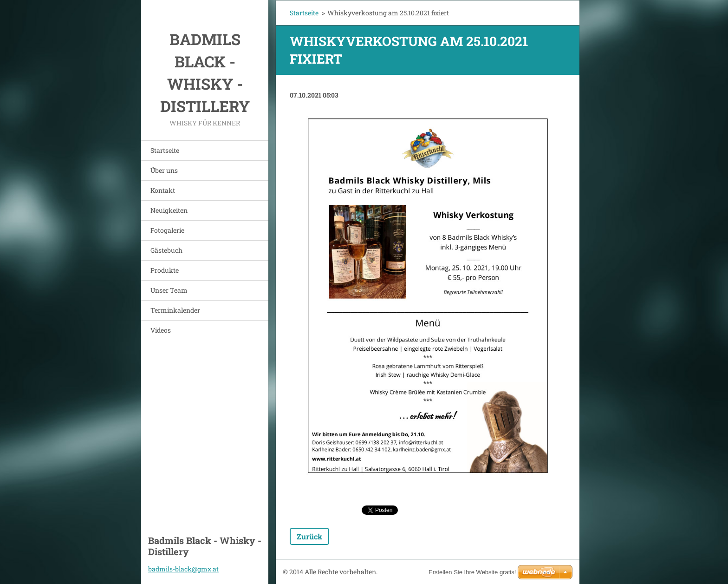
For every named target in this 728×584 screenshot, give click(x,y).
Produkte (165, 270)
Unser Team (169, 290)
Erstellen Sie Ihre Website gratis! (472, 572)
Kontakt (163, 190)
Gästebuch (166, 250)
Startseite (165, 150)
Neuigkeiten (169, 210)
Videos (161, 330)
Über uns (164, 170)
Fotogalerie (167, 230)
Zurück (309, 536)
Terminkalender (175, 310)
